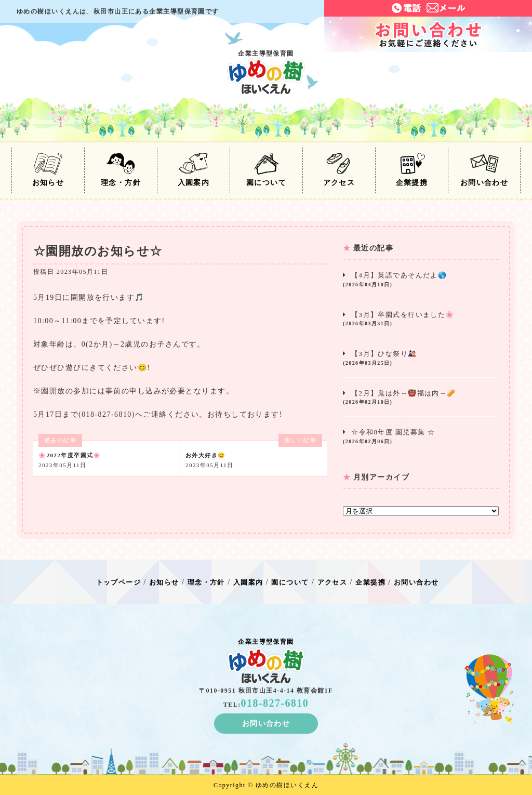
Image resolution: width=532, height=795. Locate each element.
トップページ (119, 582)
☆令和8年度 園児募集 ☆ (421, 437)
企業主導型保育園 (266, 72)
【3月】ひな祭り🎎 (421, 358)
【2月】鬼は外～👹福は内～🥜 (421, 398)
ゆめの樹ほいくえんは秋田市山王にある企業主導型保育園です (118, 11)
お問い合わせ (484, 170)
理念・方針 (121, 170)
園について (266, 170)
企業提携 (412, 170)
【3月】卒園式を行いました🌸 (421, 319)
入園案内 (194, 170)
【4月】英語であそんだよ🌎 (421, 280)
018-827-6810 (275, 703)
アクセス (339, 170)
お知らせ (48, 170)
